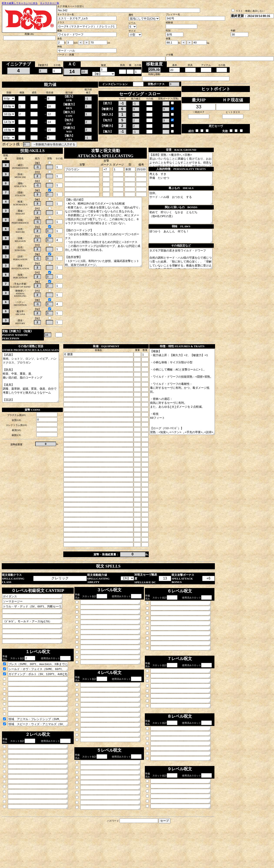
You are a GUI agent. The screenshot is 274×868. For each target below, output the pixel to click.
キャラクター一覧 (50, 3)
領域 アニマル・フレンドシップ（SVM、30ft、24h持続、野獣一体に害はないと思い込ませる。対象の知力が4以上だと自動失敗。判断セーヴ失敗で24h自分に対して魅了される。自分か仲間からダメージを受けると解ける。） (42, 742)
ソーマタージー (36, 612)
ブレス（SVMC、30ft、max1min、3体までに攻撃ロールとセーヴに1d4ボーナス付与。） (42, 680)
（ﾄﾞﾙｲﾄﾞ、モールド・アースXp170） (36, 634)
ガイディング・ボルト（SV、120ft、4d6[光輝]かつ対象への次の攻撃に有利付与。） (42, 691)
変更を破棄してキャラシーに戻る (20, 3)
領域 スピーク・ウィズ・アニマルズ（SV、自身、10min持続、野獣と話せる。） (42, 748)
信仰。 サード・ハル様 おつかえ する (187, 204)
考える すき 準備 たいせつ (187, 183)
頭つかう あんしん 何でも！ (187, 248)
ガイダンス (36, 606)
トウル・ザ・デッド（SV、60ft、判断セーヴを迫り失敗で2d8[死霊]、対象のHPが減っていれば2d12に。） (36, 617)
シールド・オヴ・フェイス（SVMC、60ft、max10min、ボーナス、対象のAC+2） (42, 686)
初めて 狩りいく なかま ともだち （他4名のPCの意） (187, 226)
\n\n (9, 98)
